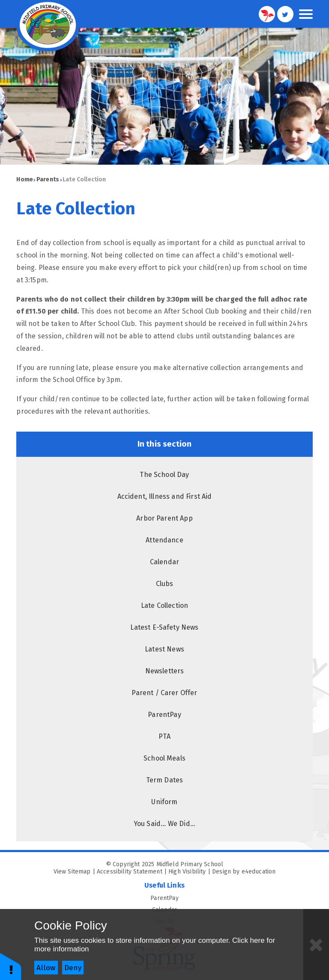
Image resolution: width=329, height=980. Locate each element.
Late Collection (84, 179)
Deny (73, 968)
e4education (259, 872)
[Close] (316, 944)
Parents (48, 179)
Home (25, 179)
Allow (46, 968)
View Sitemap (72, 872)
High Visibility (187, 872)
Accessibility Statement (130, 872)
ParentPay (231, 898)
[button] (11, 966)
